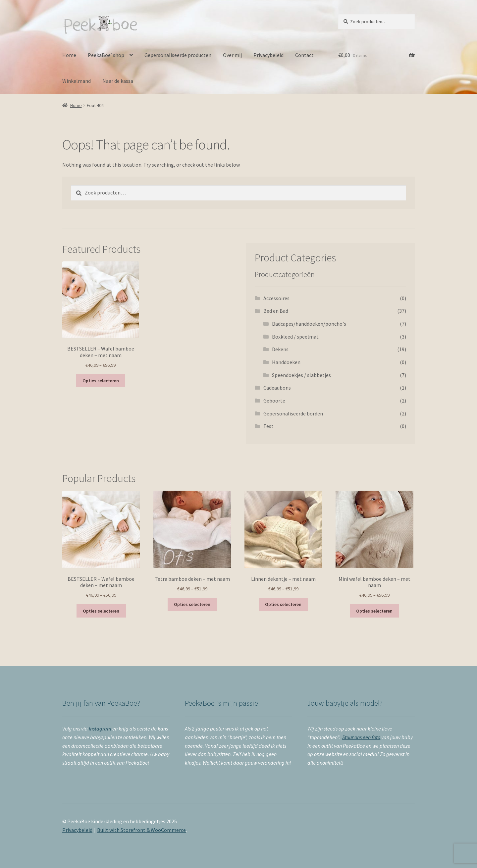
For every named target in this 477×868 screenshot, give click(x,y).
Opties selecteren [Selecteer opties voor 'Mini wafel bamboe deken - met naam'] (374, 611)
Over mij (232, 55)
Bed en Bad (276, 311)
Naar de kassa (118, 81)
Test (268, 426)
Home (69, 55)
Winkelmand (77, 81)
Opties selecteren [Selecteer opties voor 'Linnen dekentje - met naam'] (283, 604)
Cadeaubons (277, 388)
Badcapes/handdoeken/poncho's (309, 324)
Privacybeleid (268, 55)
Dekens (280, 349)
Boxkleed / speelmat (295, 337)
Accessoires (276, 298)
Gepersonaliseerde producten (178, 55)
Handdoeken (286, 362)
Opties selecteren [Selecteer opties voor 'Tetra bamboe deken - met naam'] (192, 604)
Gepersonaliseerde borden (293, 413)
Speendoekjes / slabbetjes (301, 375)
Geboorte (274, 401)
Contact (304, 55)
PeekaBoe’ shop (106, 55)
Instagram (100, 729)
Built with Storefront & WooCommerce (141, 830)
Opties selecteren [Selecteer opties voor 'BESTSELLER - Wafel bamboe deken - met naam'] (101, 381)
